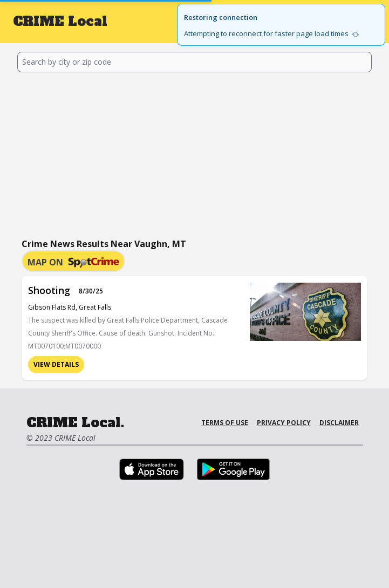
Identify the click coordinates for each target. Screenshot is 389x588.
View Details (56, 364)
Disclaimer (339, 423)
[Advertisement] (194, 153)
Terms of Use (225, 423)
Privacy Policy (284, 423)
